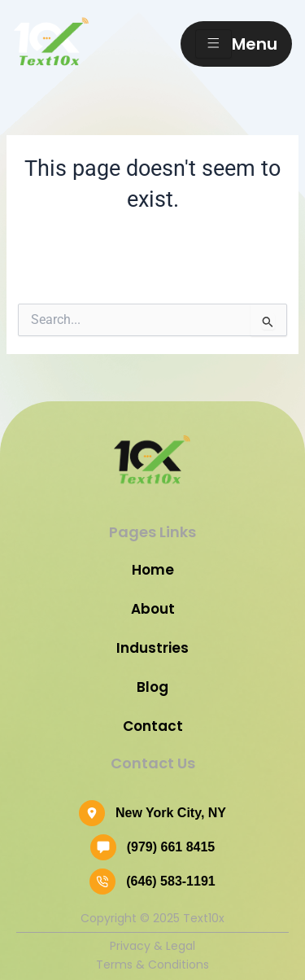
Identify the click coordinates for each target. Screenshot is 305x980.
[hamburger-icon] (213, 44)
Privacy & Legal (152, 946)
